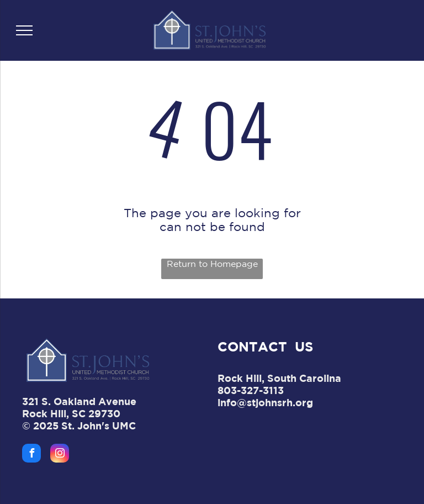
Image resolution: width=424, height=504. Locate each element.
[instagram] (60, 455)
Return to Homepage (212, 264)
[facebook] (31, 455)
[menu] (24, 30)
